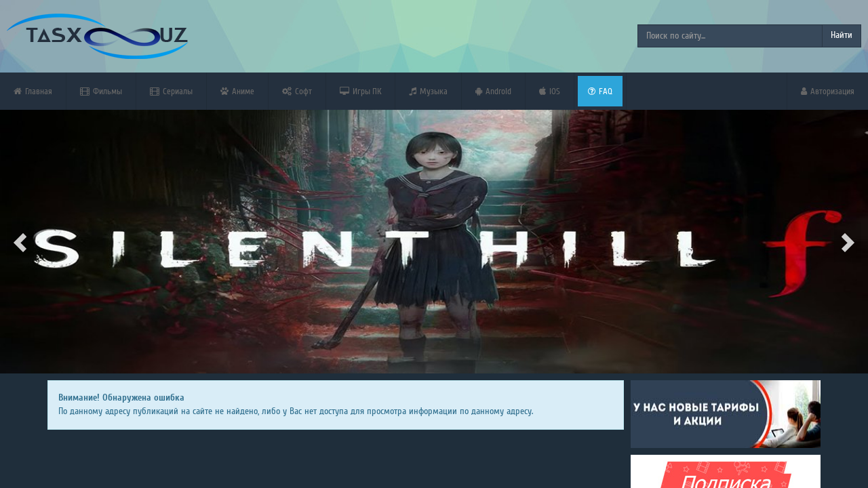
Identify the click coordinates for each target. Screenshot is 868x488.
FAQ (600, 91)
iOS (550, 91)
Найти (842, 35)
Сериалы (171, 91)
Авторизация (828, 91)
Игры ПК (360, 91)
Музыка (428, 91)
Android (493, 91)
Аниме (237, 91)
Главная (33, 91)
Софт (297, 91)
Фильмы (101, 91)
